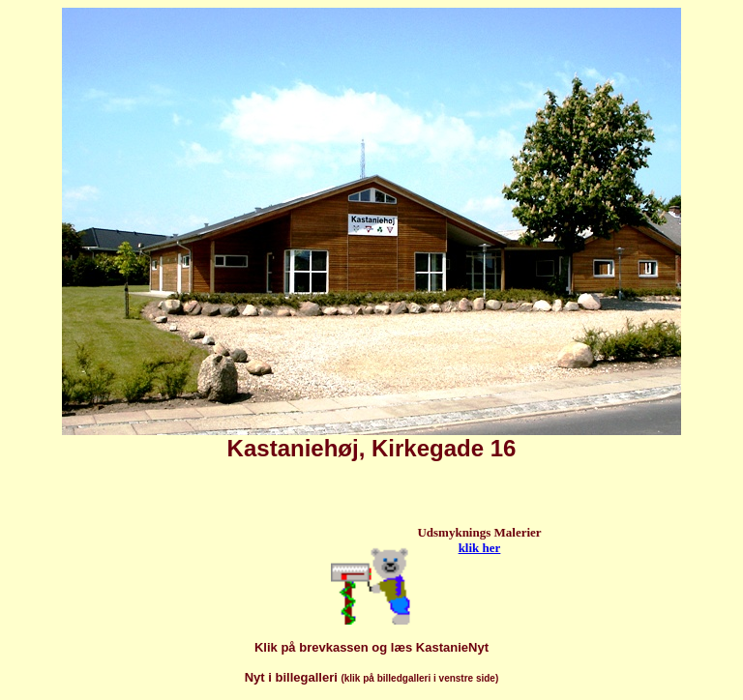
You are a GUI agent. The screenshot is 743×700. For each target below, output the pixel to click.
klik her (480, 548)
